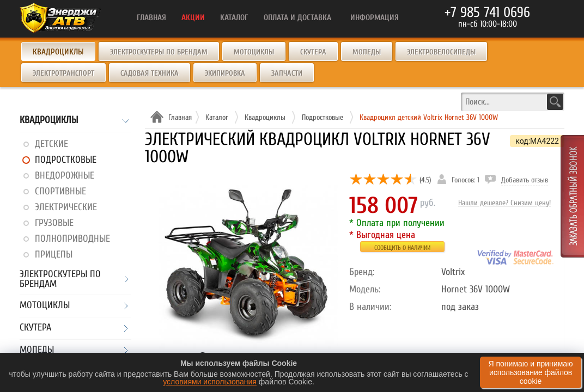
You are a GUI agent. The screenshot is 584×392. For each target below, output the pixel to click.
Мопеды (367, 52)
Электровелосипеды (441, 52)
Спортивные (60, 191)
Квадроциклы (49, 121)
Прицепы (54, 255)
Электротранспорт (63, 73)
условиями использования (210, 382)
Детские (51, 144)
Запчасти (287, 73)
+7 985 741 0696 (487, 13)
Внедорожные (65, 176)
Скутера (313, 52)
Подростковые (66, 160)
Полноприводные (72, 239)
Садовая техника (150, 73)
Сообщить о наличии (402, 248)
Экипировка (225, 73)
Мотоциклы (254, 52)
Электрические (66, 207)
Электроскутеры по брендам (159, 52)
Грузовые (54, 223)
